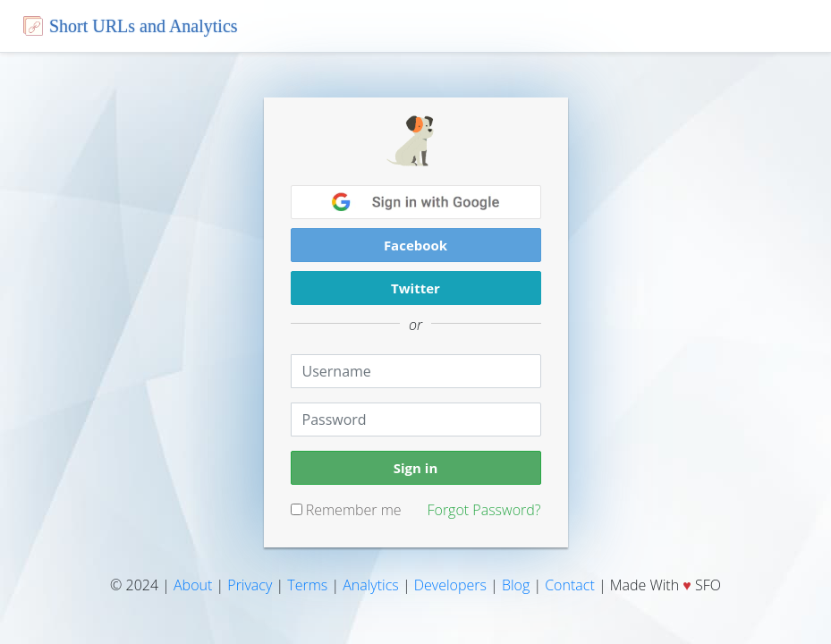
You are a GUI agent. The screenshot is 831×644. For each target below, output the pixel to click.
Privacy (250, 585)
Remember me (346, 510)
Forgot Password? (483, 510)
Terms (307, 585)
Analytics (371, 585)
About (193, 585)
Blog (516, 585)
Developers (450, 585)
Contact (570, 585)
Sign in (416, 468)
